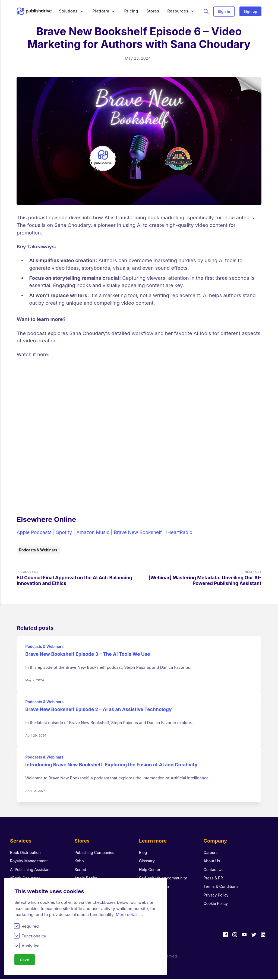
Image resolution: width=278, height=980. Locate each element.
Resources (178, 11)
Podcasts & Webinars (40, 550)
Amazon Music (97, 532)
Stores (153, 11)
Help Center (150, 870)
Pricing (131, 11)
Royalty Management (30, 862)
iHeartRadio (188, 532)
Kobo (79, 862)
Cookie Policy (217, 904)
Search (206, 11)
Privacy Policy (217, 896)
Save (25, 959)
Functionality (34, 936)
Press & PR (214, 879)
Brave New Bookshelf (144, 532)
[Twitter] (253, 936)
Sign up (250, 11)
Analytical (31, 945)
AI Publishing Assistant (31, 870)
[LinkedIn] (263, 936)
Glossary (147, 862)
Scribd (80, 870)
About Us (212, 862)
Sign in (224, 11)
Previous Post (78, 579)
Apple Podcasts (35, 532)
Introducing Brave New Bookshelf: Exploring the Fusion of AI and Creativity (117, 766)
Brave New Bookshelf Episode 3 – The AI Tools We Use (91, 655)
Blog (143, 853)
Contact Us (214, 870)
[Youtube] (243, 936)
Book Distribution (26, 853)
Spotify (67, 532)
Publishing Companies (95, 853)
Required (30, 926)
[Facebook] (223, 936)
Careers (211, 853)
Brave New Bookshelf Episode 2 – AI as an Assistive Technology (103, 710)
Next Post (200, 579)
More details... (129, 914)
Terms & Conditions (222, 887)
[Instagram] (233, 936)
